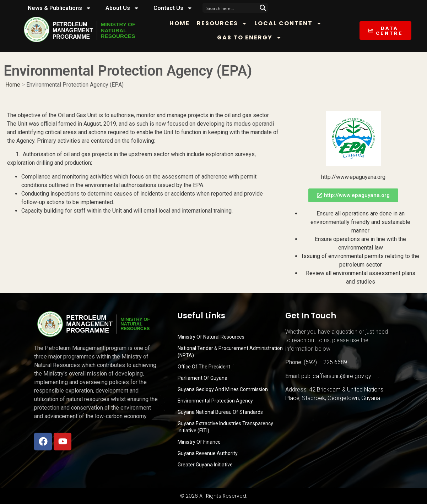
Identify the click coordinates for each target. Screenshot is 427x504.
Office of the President (204, 367)
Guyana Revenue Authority (208, 453)
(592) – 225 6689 (325, 362)
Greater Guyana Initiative (205, 465)
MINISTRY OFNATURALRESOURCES (120, 31)
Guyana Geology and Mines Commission (223, 389)
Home (182, 23)
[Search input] (231, 8)
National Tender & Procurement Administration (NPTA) (230, 352)
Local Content (291, 23)
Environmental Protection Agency (215, 401)
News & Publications (60, 8)
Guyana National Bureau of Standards (220, 412)
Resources (225, 23)
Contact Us (173, 8)
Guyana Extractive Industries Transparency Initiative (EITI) (225, 427)
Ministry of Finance (199, 442)
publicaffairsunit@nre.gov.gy (336, 376)
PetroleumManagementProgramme (73, 31)
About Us (122, 8)
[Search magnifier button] (263, 8)
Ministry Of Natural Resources (211, 337)
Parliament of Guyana (202, 378)
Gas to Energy (252, 38)
